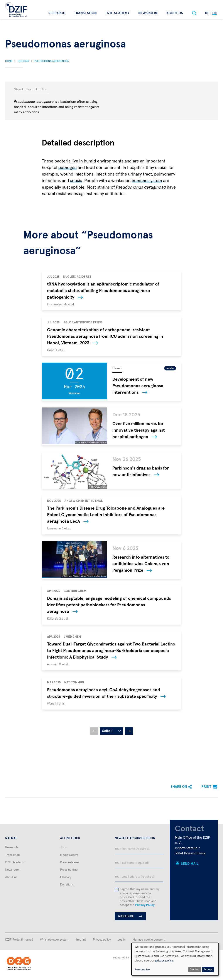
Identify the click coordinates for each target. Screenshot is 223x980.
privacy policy (164, 961)
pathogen (68, 168)
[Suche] (194, 13)
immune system (147, 181)
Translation (85, 13)
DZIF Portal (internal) (19, 940)
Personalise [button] (142, 970)
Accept (208, 970)
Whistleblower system (55, 940)
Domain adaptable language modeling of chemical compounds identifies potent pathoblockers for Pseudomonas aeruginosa (109, 605)
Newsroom (148, 13)
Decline (194, 970)
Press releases (70, 862)
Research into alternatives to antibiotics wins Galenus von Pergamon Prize (141, 564)
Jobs (63, 847)
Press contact (69, 870)
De (207, 13)
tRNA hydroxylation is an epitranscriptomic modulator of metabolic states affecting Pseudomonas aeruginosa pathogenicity (103, 291)
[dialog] (175, 959)
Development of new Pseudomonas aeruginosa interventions (138, 386)
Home (9, 61)
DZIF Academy (117, 13)
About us (175, 13)
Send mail (190, 864)
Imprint (81, 940)
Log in (122, 940)
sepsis (76, 181)
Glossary (23, 61)
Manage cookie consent (149, 940)
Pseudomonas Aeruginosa (52, 61)
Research (57, 13)
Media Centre (69, 855)
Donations (67, 885)
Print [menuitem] (206, 787)
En (215, 13)
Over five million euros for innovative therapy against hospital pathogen (139, 430)
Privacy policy (102, 940)
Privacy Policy (145, 905)
